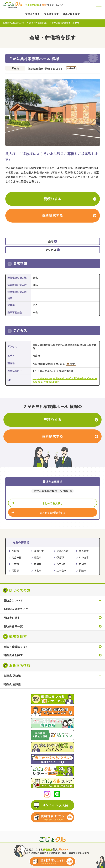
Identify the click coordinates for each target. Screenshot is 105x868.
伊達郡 (60, 557)
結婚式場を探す (13, 655)
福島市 (38, 557)
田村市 (15, 564)
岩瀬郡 (38, 564)
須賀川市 (39, 551)
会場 (53, 241)
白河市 (83, 564)
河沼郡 (15, 570)
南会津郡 (17, 557)
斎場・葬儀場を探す (39, 23)
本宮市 (38, 570)
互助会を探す (12, 618)
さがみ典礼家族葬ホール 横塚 (51, 491)
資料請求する (52, 215)
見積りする (53, 199)
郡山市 (15, 551)
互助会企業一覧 (13, 626)
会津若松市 (62, 551)
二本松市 (61, 570)
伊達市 (83, 570)
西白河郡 (61, 564)
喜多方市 (84, 551)
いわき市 (84, 557)
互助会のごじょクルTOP (14, 23)
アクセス (53, 250)
